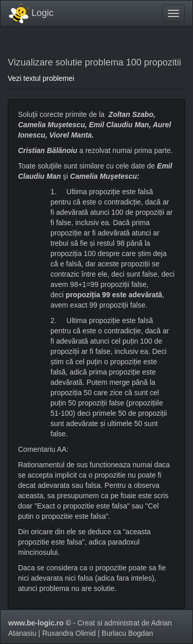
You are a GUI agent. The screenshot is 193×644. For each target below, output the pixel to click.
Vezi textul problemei (41, 78)
